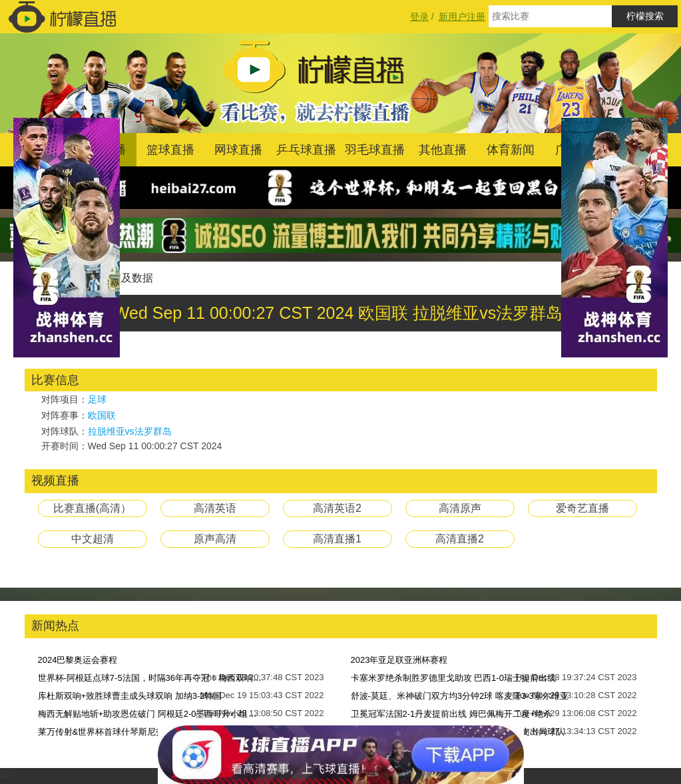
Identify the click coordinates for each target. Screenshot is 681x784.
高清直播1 (337, 539)
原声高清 (215, 539)
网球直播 (238, 150)
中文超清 (93, 539)
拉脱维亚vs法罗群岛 (130, 431)
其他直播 (443, 150)
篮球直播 (170, 150)
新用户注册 (462, 17)
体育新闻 (511, 150)
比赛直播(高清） (92, 508)
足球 (97, 399)
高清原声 (460, 508)
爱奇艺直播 (582, 508)
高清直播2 (460, 539)
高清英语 (215, 508)
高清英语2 (337, 508)
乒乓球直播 (306, 150)
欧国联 (102, 415)
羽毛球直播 (375, 150)
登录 (419, 17)
